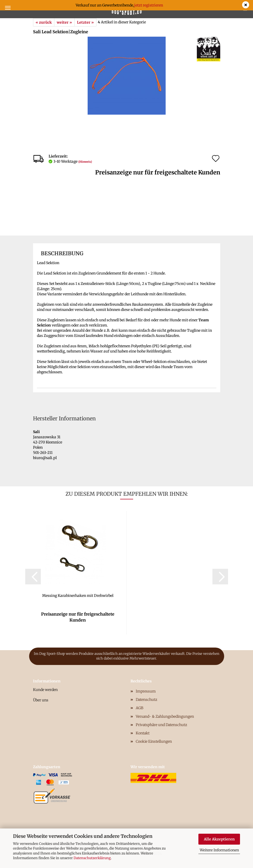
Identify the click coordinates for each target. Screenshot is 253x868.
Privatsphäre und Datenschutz (161, 725)
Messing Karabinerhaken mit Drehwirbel (78, 596)
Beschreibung (62, 253)
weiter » (64, 22)
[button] (33, 577)
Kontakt (143, 733)
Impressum (146, 691)
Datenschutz (147, 700)
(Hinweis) (85, 162)
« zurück (44, 22)
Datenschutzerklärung (92, 858)
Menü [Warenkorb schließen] (8, 8)
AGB (140, 708)
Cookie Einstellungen (154, 741)
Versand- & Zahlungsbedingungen (165, 716)
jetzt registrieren (149, 5)
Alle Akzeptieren (219, 839)
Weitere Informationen (219, 850)
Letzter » (85, 22)
